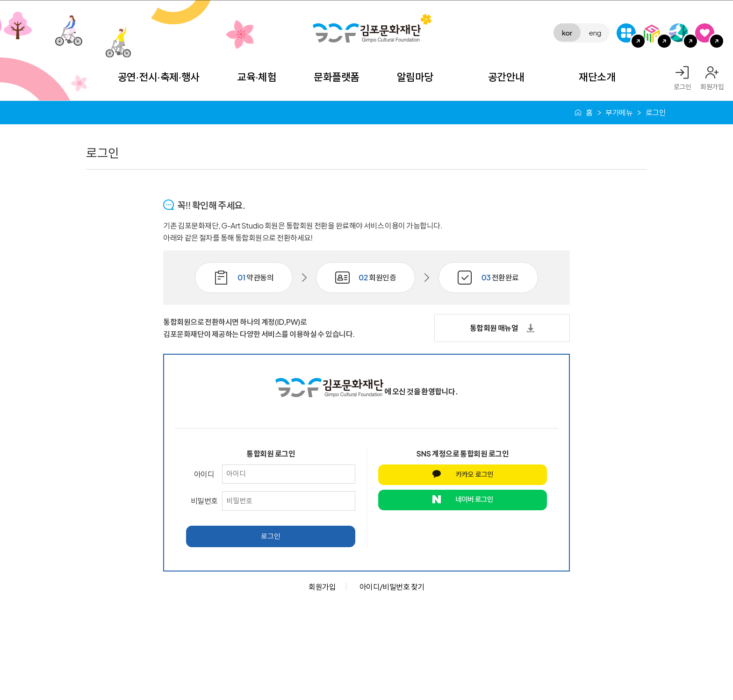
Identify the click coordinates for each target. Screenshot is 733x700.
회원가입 (712, 86)
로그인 (683, 86)
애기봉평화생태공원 (679, 33)
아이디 (204, 474)
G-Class (626, 33)
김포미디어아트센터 (652, 33)
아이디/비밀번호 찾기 (392, 587)
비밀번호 (204, 501)
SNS (705, 33)
